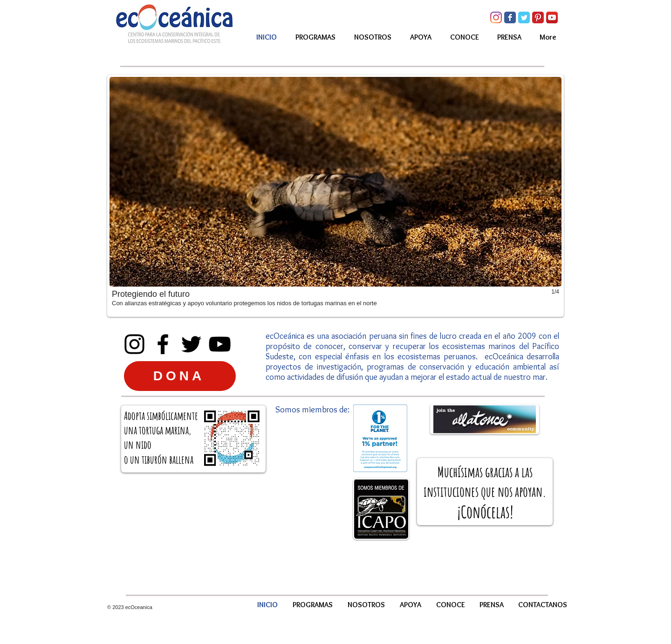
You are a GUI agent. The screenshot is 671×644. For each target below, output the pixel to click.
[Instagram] (496, 17)
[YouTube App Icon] (552, 17)
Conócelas (485, 512)
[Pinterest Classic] (538, 17)
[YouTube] (220, 344)
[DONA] (180, 376)
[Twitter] (191, 344)
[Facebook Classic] (510, 17)
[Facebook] (163, 344)
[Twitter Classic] (524, 17)
